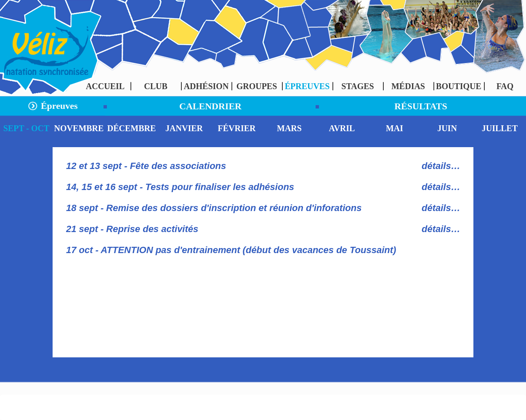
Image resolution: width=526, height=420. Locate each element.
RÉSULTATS (421, 106)
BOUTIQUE (459, 86)
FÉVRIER (236, 128)
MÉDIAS (408, 86)
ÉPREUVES (307, 86)
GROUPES (257, 86)
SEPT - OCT (27, 128)
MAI (394, 128)
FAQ (505, 86)
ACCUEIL (105, 86)
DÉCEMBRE (132, 128)
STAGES (357, 86)
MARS (289, 128)
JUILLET (500, 128)
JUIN (447, 128)
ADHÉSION (206, 86)
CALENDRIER (210, 106)
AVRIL (342, 128)
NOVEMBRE (79, 128)
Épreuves (58, 106)
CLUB (156, 86)
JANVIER (184, 128)
